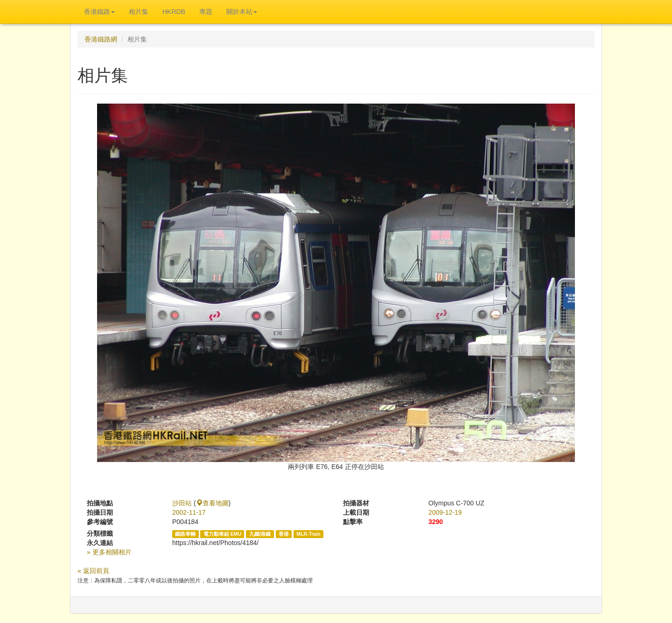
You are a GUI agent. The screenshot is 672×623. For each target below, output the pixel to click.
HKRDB (174, 12)
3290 (436, 522)
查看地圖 (212, 503)
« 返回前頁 (93, 571)
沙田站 (182, 503)
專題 (206, 12)
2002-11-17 (189, 512)
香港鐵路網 (101, 39)
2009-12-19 (445, 512)
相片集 (139, 12)
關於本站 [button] (242, 12)
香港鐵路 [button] (99, 12)
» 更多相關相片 (109, 552)
